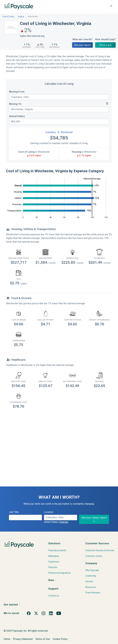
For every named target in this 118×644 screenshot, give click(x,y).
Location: (49, 512)
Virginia (21, 17)
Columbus (51, 132)
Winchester (67, 132)
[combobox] (59, 97)
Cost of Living (8, 17)
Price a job (105, 45)
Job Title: (14, 512)
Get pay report (82, 45)
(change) (64, 522)
